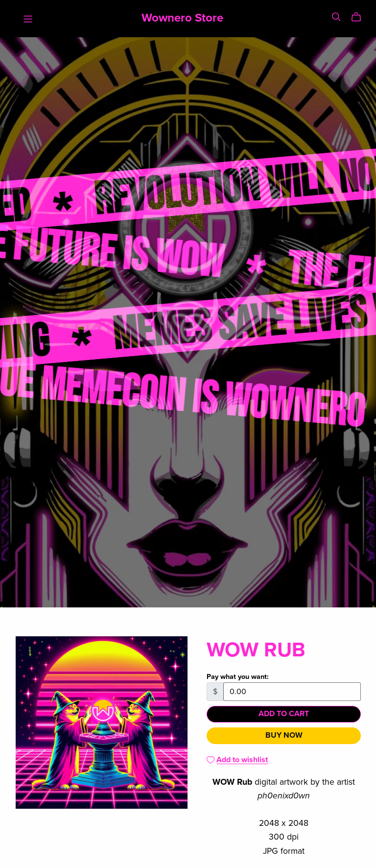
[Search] (336, 17)
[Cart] (360, 17)
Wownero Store (182, 18)
